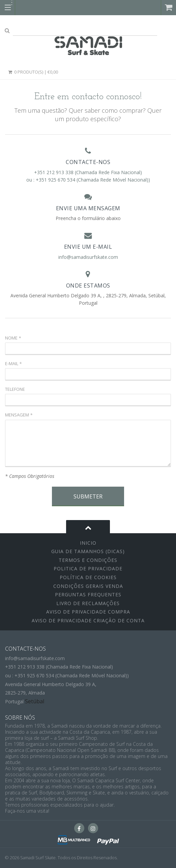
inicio (88, 543)
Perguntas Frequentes (88, 594)
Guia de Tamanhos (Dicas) (88, 551)
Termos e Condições (88, 560)
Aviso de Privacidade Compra (88, 612)
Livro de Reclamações (88, 603)
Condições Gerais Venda (88, 586)
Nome (13, 338)
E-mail (13, 363)
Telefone (15, 389)
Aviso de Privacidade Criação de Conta (88, 620)
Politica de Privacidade (88, 568)
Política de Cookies (88, 577)
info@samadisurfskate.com (88, 257)
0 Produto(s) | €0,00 (33, 72)
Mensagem (19, 415)
